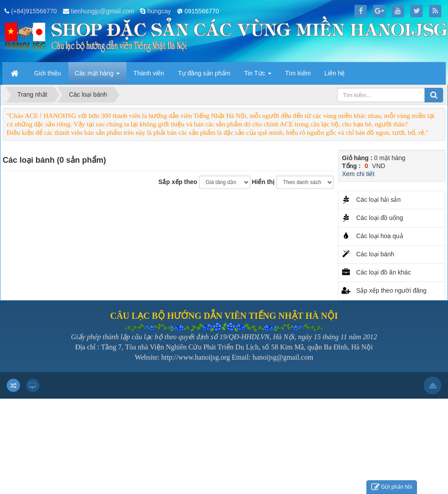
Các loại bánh (375, 254)
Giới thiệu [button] (48, 73)
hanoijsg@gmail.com (283, 357)
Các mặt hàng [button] (97, 76)
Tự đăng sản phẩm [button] (204, 73)
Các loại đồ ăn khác (383, 272)
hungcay (159, 11)
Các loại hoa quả (380, 236)
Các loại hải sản (378, 200)
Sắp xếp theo (178, 182)
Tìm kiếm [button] (298, 73)
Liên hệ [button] (334, 73)
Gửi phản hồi (392, 487)
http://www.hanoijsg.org (195, 357)
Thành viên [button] (149, 73)
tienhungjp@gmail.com (103, 11)
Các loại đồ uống (380, 218)
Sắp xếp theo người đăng (391, 290)
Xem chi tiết (358, 174)
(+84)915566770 (34, 11)
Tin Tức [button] (258, 76)
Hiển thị (263, 182)
